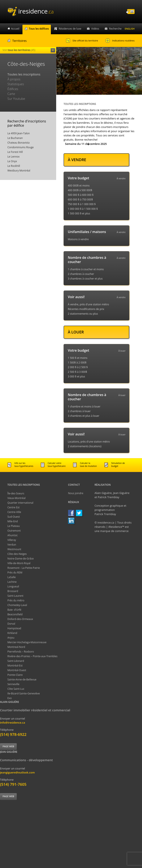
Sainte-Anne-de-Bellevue (22, 679)
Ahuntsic (13, 535)
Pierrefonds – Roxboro (21, 652)
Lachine (12, 582)
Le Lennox (13, 157)
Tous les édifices (39, 29)
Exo (10, 698)
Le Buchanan (15, 138)
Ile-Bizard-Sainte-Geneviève (24, 693)
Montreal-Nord (16, 647)
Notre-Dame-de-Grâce (21, 559)
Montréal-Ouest (17, 670)
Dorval (11, 624)
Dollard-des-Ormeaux (20, 619)
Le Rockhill (14, 166)
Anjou (11, 638)
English (130, 29)
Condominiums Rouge (21, 147)
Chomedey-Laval (17, 605)
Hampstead (14, 628)
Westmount (14, 549)
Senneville (13, 684)
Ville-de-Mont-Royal (19, 563)
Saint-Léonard (16, 661)
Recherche (115, 29)
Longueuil (13, 586)
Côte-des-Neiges (17, 554)
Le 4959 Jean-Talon (19, 133)
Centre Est (13, 507)
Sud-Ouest (14, 517)
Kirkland (12, 633)
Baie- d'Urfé (14, 610)
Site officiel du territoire (82, 41)
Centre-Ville (14, 512)
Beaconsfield (15, 614)
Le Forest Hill (15, 152)
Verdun (12, 545)
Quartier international (20, 503)
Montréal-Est (15, 666)
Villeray (12, 540)
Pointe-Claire (15, 675)
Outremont (14, 531)
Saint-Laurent (15, 596)
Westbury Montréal (19, 171)
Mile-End (13, 521)
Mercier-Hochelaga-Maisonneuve (27, 642)
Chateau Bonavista (18, 143)
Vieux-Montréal (16, 498)
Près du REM (15, 572)
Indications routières (120, 41)
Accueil (15, 29)
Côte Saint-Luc (16, 689)
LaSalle (12, 577)
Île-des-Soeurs (16, 493)
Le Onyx (12, 161)
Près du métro (16, 600)
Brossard (13, 591)
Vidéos (95, 29)
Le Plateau (14, 526)
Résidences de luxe (70, 29)
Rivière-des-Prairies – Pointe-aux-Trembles (32, 656)
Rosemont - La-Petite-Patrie (24, 568)
